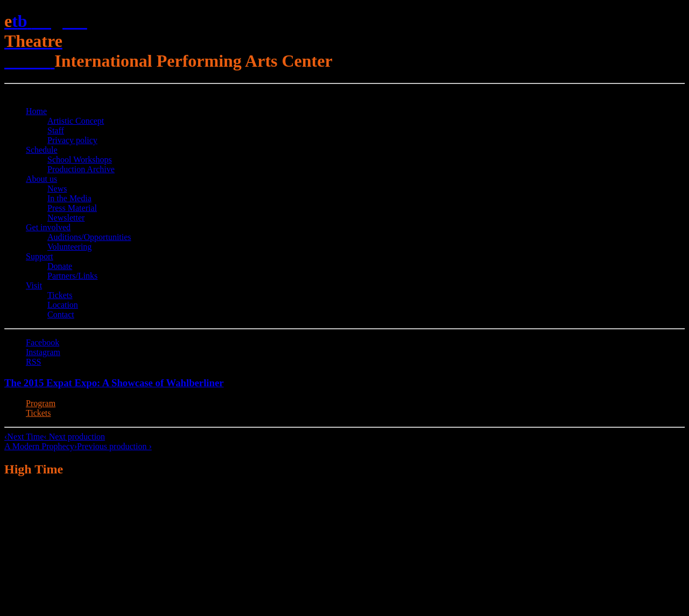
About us (41, 179)
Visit (34, 285)
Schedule (42, 150)
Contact (61, 314)
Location (63, 305)
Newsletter (66, 218)
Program (41, 403)
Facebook (43, 342)
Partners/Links (72, 276)
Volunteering (69, 247)
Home (36, 111)
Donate (60, 266)
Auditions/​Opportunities (89, 237)
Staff (56, 130)
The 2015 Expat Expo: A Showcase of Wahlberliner (114, 383)
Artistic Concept (76, 121)
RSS (33, 362)
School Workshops (80, 160)
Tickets (60, 295)
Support (40, 256)
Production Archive (81, 169)
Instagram (43, 352)
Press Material (72, 208)
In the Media (69, 198)
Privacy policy (72, 140)
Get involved (48, 227)
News (57, 189)
